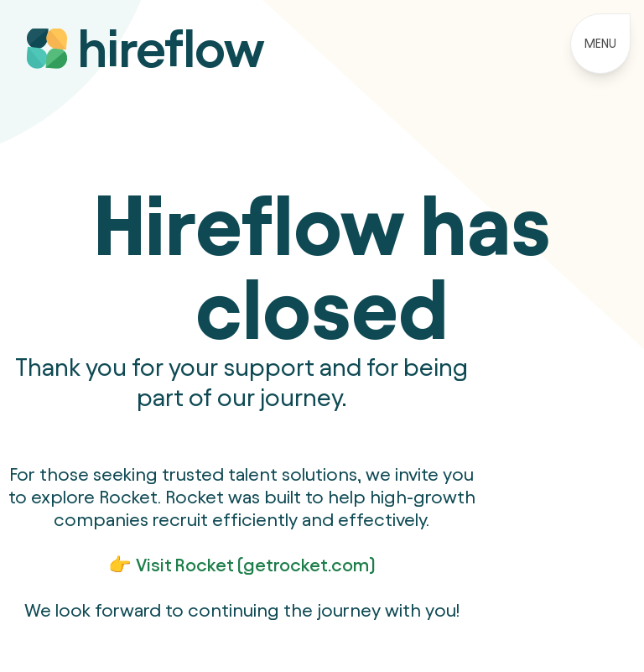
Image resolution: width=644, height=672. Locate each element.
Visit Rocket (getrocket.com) (256, 565)
